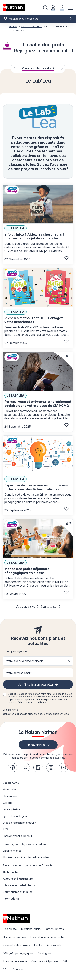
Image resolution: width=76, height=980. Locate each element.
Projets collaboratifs (38, 68)
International (11, 899)
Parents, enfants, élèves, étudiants (26, 844)
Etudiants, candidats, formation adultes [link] (26, 857)
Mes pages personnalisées (41, 19)
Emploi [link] (38, 945)
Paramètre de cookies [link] (16, 945)
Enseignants (11, 783)
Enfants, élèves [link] (12, 851)
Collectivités (11, 872)
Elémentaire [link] (10, 796)
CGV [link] (6, 969)
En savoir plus (11, 710)
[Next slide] (61, 68)
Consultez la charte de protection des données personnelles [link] (36, 714)
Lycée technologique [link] (16, 816)
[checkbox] (5, 694)
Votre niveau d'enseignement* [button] (25, 661)
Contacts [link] (18, 969)
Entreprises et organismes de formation (29, 865)
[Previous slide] (15, 68)
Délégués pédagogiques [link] (18, 953)
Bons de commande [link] (15, 961)
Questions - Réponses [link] (45, 961)
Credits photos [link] (55, 929)
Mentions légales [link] (31, 929)
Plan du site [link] (10, 929)
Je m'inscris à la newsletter (36, 684)
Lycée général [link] (12, 809)
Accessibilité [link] (54, 945)
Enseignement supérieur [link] (18, 836)
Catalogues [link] (44, 953)
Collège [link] (8, 803)
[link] (12, 767)
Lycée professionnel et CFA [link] (20, 823)
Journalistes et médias (18, 892)
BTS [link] (5, 829)
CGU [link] (65, 961)
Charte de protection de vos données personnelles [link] (34, 937)
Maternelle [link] (9, 789)
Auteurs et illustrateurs (18, 879)
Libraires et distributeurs (19, 885)
